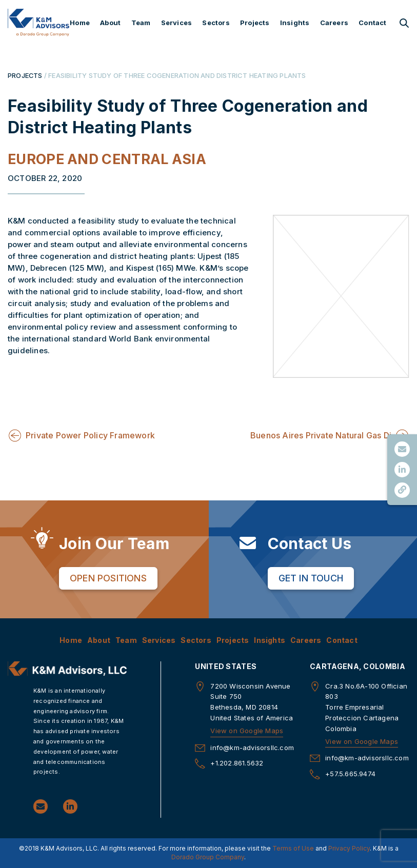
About (110, 23)
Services (177, 23)
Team (141, 23)
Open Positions (108, 578)
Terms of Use (293, 848)
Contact (372, 23)
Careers (334, 23)
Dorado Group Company (208, 857)
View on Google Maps (247, 731)
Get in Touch (311, 578)
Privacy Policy (349, 848)
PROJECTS (25, 75)
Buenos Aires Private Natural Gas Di (321, 435)
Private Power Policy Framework (90, 435)
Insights (295, 23)
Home (80, 23)
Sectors (216, 23)
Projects (255, 23)
